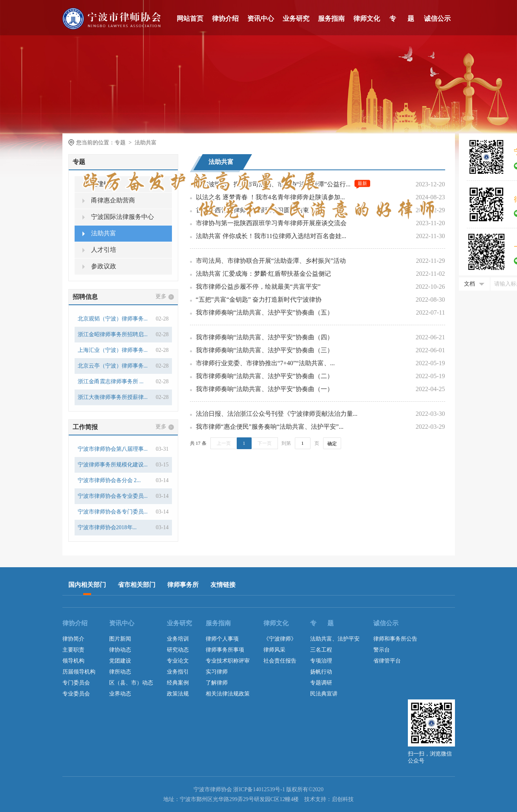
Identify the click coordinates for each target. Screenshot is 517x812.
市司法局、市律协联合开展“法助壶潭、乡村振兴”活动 (271, 261)
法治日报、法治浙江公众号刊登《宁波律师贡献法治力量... (277, 414)
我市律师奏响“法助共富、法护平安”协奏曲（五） (265, 312)
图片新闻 (120, 639)
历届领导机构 (79, 672)
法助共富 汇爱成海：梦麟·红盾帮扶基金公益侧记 (263, 274)
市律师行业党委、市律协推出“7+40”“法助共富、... (265, 363)
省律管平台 (387, 661)
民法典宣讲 (324, 694)
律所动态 (120, 672)
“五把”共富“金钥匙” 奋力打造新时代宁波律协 (259, 299)
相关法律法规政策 (228, 694)
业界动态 (120, 694)
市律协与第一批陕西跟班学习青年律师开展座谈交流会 (271, 223)
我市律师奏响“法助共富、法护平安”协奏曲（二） (265, 376)
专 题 (402, 19)
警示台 (382, 650)
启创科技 (343, 799)
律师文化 (367, 19)
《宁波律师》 (280, 639)
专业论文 (178, 661)
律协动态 (120, 650)
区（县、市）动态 (131, 683)
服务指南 (331, 19)
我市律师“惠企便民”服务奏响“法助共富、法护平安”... (270, 427)
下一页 (265, 443)
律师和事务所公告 (395, 639)
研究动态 (178, 650)
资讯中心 (261, 19)
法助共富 (99, 233)
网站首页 (190, 19)
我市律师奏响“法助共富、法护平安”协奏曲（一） (265, 389)
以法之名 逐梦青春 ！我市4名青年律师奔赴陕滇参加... (270, 197)
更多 (165, 297)
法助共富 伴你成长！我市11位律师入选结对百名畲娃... (271, 236)
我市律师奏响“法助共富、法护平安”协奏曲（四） (265, 337)
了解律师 (217, 683)
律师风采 (274, 650)
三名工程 (321, 650)
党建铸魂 (99, 184)
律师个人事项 (222, 639)
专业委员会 (76, 694)
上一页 (224, 443)
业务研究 (296, 19)
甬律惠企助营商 (109, 200)
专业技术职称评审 (228, 661)
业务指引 (178, 672)
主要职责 (73, 650)
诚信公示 (437, 19)
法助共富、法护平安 (335, 639)
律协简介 (73, 639)
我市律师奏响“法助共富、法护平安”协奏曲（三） (265, 350)
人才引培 (99, 250)
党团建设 (120, 661)
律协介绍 (225, 19)
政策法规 (178, 694)
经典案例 (178, 683)
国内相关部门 (87, 585)
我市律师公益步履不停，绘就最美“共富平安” (258, 287)
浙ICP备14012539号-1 (259, 789)
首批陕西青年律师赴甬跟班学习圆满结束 (252, 210)
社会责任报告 (280, 661)
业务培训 (178, 639)
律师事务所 (183, 585)
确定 (332, 444)
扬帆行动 (321, 672)
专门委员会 (76, 683)
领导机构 (73, 661)
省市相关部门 (137, 585)
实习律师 (217, 672)
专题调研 (321, 683)
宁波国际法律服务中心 (118, 217)
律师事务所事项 (225, 650)
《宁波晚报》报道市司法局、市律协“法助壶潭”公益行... (273, 184)
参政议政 (99, 266)
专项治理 (321, 661)
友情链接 (223, 585)
